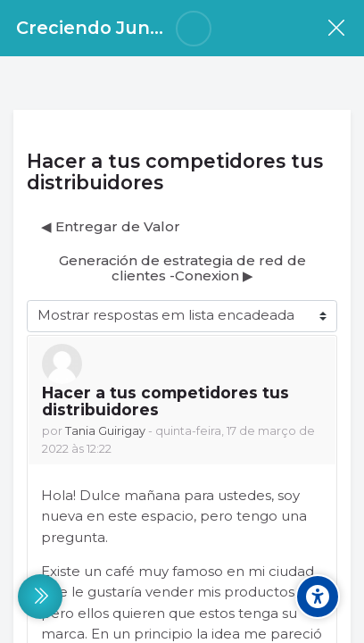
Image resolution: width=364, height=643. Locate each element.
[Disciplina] (336, 28)
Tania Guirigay (105, 431)
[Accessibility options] (318, 597)
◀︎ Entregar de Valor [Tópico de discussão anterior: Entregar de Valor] (111, 226)
